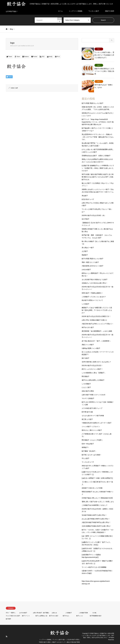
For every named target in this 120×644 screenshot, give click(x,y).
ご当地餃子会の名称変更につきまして (95, 501)
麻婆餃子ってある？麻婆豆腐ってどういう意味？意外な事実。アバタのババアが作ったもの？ (97, 306)
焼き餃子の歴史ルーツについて (92, 296)
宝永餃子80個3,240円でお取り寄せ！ (94, 511)
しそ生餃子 (86, 300)
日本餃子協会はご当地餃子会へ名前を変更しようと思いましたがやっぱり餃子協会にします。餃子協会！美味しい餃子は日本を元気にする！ (98, 631)
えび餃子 (85, 247)
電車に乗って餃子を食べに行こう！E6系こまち (98, 497)
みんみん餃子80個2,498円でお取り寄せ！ (96, 514)
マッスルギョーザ (88, 458)
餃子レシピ (80, 612)
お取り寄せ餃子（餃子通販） (41, 608)
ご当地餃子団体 (83, 608)
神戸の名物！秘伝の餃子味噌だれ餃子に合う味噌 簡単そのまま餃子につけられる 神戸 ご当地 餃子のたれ (98, 173)
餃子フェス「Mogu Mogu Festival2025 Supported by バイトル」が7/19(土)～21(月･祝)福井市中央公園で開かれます (98, 118)
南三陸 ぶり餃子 (87, 415)
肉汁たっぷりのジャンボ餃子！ (92, 365)
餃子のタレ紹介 (54, 612)
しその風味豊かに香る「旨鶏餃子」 (94, 369)
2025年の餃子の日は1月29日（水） (94, 211)
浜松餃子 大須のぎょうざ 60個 (92, 484)
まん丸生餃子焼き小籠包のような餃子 (95, 275)
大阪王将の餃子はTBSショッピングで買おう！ (98, 320)
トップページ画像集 (45, 635)
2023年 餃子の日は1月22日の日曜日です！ (96, 312)
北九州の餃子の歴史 (73, 635)
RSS (7, 632)
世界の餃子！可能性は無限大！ (92, 289)
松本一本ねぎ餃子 (88, 440)
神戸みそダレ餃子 (88, 323)
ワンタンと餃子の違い (59, 635)
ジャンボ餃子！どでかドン (91, 422)
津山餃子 (85, 191)
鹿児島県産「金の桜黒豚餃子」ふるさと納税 (97, 327)
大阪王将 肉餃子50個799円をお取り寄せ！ (96, 518)
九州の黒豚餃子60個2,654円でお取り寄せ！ (97, 522)
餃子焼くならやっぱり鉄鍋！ (92, 450)
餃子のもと (66, 612)
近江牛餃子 (86, 215)
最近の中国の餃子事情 (73, 638)
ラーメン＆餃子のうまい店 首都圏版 (94, 563)
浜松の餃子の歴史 (88, 387)
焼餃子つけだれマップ (59, 638)
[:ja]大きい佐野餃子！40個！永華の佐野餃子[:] (97, 474)
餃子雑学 (8, 615)
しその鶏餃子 (86, 379)
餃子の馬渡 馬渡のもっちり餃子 (93, 99)
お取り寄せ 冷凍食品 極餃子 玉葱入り (94, 316)
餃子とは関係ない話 (41, 612)
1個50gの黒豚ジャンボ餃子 (91, 344)
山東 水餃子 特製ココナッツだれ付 (94, 390)
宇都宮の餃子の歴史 (45, 638)
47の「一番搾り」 (11, 608)
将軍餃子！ (86, 443)
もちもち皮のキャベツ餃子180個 (93, 411)
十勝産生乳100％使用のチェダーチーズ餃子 (97, 419)
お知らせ (54, 608)
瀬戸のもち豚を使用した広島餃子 (93, 376)
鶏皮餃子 (85, 251)
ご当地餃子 (69, 608)
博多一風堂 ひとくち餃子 (90, 258)
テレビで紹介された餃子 (13, 612)
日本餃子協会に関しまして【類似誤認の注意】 (98, 494)
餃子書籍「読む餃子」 (89, 447)
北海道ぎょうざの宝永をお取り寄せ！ (95, 279)
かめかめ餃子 (86, 265)
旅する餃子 (86, 354)
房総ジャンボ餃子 (88, 340)
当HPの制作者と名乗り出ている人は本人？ (96, 358)
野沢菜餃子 (86, 372)
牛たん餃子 (86, 454)
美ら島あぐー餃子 (88, 243)
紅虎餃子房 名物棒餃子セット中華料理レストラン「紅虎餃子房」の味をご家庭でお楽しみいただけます (98, 164)
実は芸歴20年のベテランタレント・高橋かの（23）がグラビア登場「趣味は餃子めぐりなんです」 (98, 133)
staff (16, 88)
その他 (94, 608)
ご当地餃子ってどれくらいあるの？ (94, 292)
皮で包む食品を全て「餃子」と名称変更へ (96, 337)
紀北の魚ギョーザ (88, 195)
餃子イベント (26, 612)
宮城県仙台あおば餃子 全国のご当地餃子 (96, 151)
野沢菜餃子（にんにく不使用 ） (93, 436)
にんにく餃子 (86, 383)
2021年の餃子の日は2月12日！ (92, 361)
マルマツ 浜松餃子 (88, 394)
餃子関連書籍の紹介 (96, 612)
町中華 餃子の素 (87, 408)
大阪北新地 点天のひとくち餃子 (93, 262)
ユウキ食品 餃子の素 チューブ (92, 404)
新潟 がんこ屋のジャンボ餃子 (92, 426)
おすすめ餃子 (23, 608)
